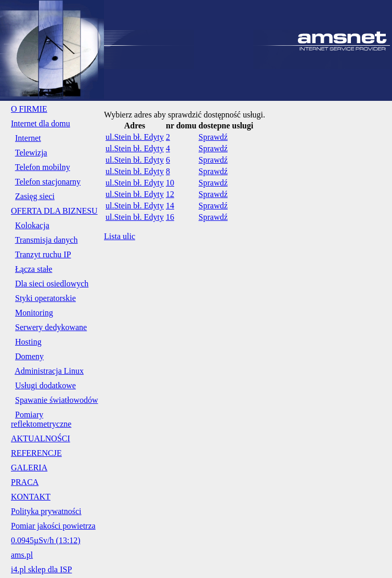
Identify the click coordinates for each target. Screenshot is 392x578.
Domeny (29, 356)
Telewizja (31, 153)
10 (170, 183)
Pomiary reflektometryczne (41, 419)
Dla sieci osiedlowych (52, 284)
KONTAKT (31, 497)
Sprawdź (213, 137)
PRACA (25, 482)
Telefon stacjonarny (48, 182)
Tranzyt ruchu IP (43, 254)
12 (170, 194)
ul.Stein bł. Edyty (135, 137)
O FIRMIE (29, 109)
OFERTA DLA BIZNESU (54, 211)
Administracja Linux (49, 371)
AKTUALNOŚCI (41, 438)
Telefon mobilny (43, 167)
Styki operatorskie (45, 298)
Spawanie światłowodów (57, 400)
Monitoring (34, 313)
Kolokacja (32, 225)
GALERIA (29, 468)
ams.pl (22, 555)
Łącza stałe (34, 269)
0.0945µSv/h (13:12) (46, 540)
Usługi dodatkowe (45, 385)
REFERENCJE (36, 453)
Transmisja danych (47, 240)
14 (170, 206)
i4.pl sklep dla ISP (41, 569)
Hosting (28, 342)
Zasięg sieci (35, 196)
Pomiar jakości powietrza (53, 526)
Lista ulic (120, 236)
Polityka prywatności (46, 511)
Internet (28, 138)
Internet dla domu (41, 123)
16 (170, 217)
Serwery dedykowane (51, 327)
